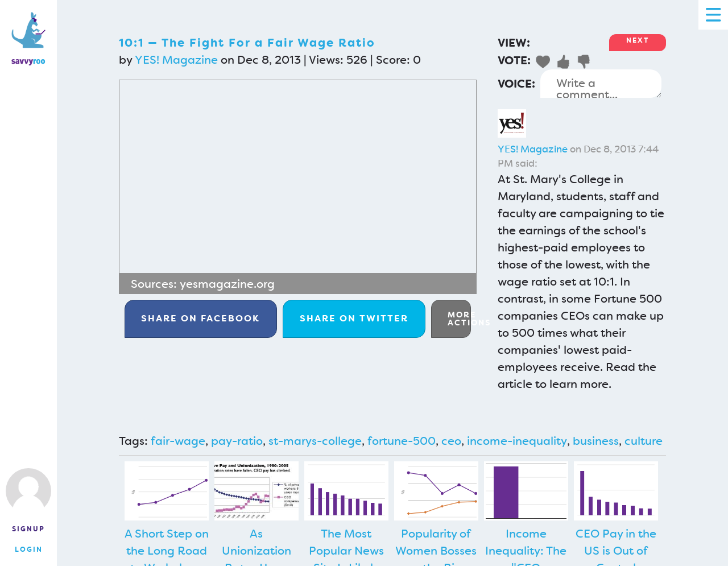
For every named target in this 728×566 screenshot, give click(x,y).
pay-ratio (237, 441)
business (596, 441)
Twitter (354, 318)
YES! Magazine (176, 60)
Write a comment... (601, 84)
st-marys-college (315, 441)
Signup (28, 529)
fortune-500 (402, 441)
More (459, 319)
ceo (451, 441)
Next (638, 40)
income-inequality (517, 441)
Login (29, 550)
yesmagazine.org (227, 284)
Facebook (200, 318)
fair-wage (178, 441)
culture (644, 441)
